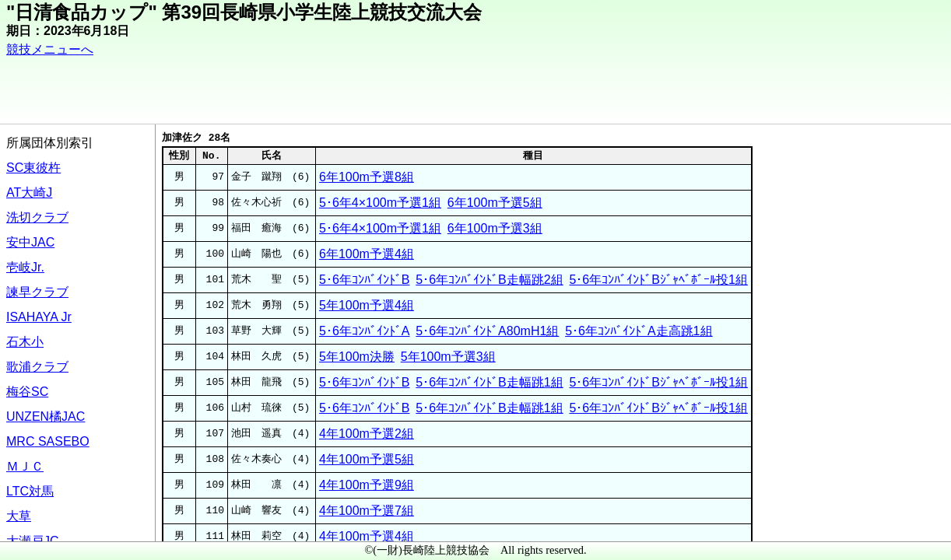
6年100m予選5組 (495, 203)
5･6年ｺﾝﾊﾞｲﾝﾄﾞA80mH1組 (487, 331)
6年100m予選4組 (367, 254)
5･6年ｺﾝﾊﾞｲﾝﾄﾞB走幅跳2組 (489, 280)
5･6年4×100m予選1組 (380, 203)
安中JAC (30, 242)
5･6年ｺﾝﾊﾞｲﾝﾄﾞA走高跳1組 (639, 331)
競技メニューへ (50, 49)
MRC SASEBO (48, 441)
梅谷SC (27, 392)
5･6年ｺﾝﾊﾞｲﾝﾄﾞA (364, 331)
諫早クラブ (37, 292)
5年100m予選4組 (367, 305)
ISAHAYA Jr (39, 317)
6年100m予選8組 (367, 177)
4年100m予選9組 (367, 485)
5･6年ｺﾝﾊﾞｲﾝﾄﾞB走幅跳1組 (489, 382)
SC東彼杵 (33, 168)
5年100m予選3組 (448, 357)
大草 (19, 516)
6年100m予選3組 (495, 228)
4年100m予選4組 (367, 536)
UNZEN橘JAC (46, 416)
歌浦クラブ (37, 367)
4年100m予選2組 (367, 434)
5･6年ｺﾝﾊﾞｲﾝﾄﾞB (364, 280)
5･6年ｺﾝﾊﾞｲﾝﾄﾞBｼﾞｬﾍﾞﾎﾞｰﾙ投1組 (658, 280)
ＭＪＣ (25, 466)
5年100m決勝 (357, 357)
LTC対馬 (30, 491)
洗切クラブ (37, 217)
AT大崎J (29, 192)
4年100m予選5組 (367, 459)
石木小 (25, 342)
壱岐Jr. (25, 267)
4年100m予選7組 (367, 511)
